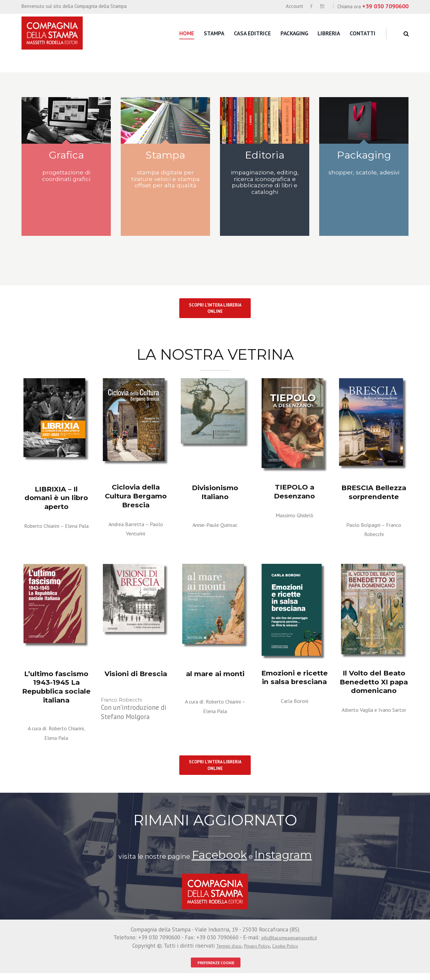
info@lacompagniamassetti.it (289, 944)
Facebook (232, 864)
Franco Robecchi (374, 539)
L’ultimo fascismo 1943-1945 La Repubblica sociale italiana (56, 690)
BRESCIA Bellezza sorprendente (374, 498)
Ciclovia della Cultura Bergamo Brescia (136, 498)
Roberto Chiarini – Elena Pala (56, 526)
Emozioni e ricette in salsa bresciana (295, 681)
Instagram (271, 864)
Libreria (329, 33)
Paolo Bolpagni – (374, 529)
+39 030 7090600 (385, 6)
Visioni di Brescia (136, 678)
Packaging (294, 33)
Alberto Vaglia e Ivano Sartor (374, 716)
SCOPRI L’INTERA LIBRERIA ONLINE (215, 314)
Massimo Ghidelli (294, 520)
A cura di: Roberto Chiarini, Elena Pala (56, 733)
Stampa (214, 33)
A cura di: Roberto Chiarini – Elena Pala (215, 710)
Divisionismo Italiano (215, 494)
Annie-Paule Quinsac (215, 521)
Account (295, 6)
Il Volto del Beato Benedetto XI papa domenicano (374, 685)
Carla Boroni (295, 703)
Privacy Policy (257, 952)
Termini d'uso (222, 952)
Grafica (66, 157)
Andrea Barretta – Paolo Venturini (136, 525)
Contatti (363, 33)
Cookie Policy (291, 952)
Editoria (265, 157)
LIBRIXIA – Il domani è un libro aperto (56, 500)
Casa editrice (252, 33)
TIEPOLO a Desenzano (294, 498)
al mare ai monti (215, 678)
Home (187, 33)
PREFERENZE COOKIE (216, 969)
